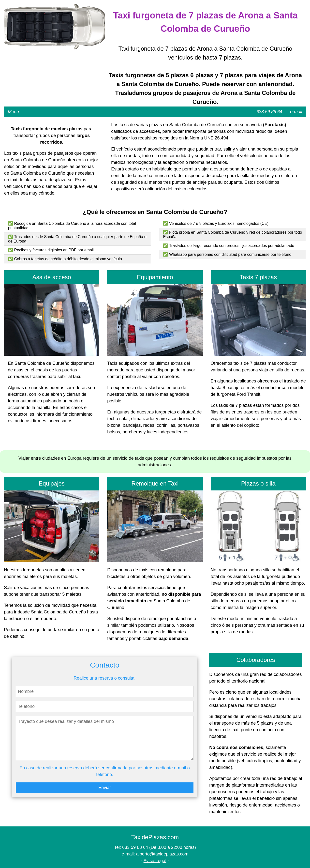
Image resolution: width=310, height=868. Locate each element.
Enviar (105, 788)
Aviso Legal (155, 861)
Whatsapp (178, 254)
